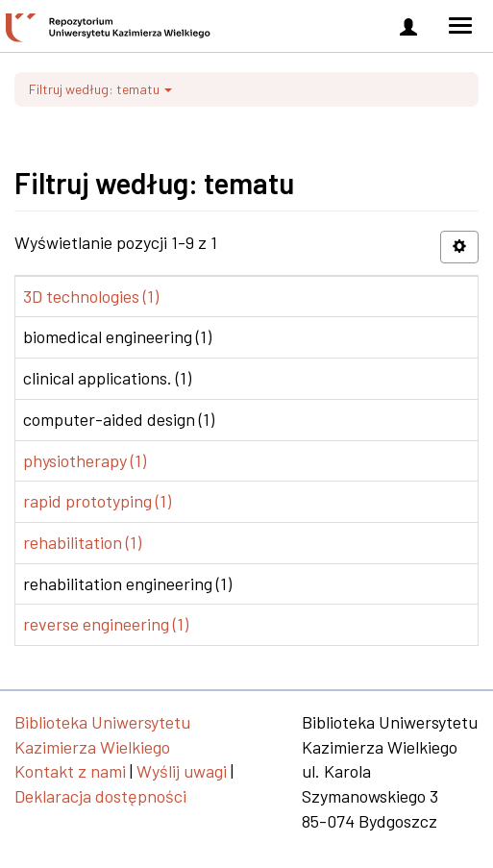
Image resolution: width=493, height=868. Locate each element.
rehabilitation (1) (82, 542)
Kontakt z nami (70, 771)
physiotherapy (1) (85, 460)
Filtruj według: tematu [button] (100, 89)
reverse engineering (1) (106, 624)
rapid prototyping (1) (97, 501)
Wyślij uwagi (182, 771)
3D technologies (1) (91, 296)
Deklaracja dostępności (100, 796)
